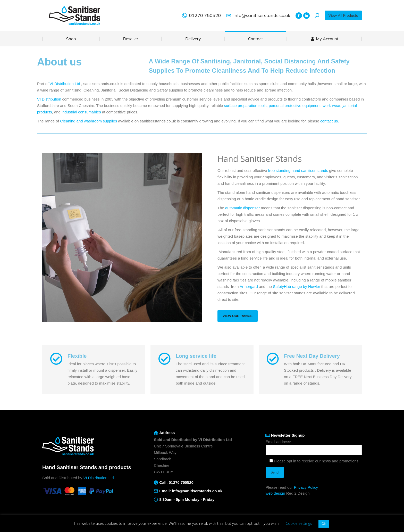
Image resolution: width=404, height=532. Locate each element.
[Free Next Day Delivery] (273, 359)
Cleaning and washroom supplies (89, 121)
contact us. (330, 121)
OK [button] (324, 523)
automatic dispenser (242, 208)
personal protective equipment (295, 106)
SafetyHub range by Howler (296, 286)
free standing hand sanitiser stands (298, 171)
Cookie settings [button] (299, 523)
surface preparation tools (245, 106)
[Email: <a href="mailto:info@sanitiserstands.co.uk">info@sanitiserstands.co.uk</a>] (156, 491)
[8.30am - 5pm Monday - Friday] (156, 500)
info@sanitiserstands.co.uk (258, 15)
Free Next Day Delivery (312, 356)
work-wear (331, 106)
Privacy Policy (306, 487)
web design (275, 493)
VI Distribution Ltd (65, 84)
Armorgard (249, 286)
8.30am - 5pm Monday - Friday (187, 499)
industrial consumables (81, 112)
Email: (166, 491)
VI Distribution (49, 99)
